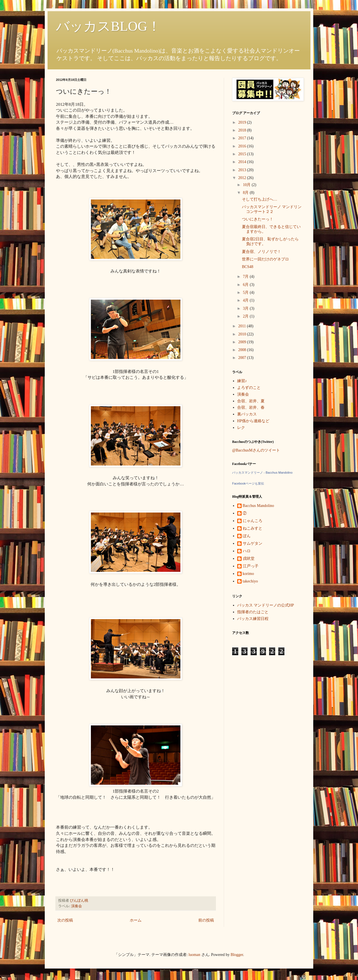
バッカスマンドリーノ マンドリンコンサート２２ (272, 209)
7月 (246, 277)
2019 (243, 122)
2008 (243, 350)
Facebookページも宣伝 (248, 483)
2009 (243, 342)
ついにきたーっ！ (258, 219)
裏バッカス (247, 414)
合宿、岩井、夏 (251, 401)
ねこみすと (253, 528)
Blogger (237, 955)
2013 (243, 170)
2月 (246, 316)
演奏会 (76, 906)
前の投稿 (206, 920)
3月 (246, 308)
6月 (246, 285)
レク (241, 428)
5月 (246, 292)
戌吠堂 (249, 559)
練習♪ (242, 381)
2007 (243, 358)
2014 (243, 162)
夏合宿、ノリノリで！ (262, 252)
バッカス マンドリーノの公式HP (266, 605)
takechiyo (250, 581)
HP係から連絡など (253, 421)
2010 (243, 334)
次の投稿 (65, 920)
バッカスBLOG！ (108, 26)
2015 (243, 154)
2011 (243, 326)
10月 (247, 185)
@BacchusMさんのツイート (256, 450)
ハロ (247, 551)
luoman (194, 955)
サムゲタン (253, 543)
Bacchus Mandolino (258, 506)
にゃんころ (253, 521)
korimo (248, 574)
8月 (246, 193)
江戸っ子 (251, 566)
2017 (243, 138)
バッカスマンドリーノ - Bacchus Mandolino (262, 473)
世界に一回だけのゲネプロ (265, 259)
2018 (243, 130)
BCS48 (248, 267)
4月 (246, 300)
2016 (243, 146)
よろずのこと (249, 388)
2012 (243, 178)
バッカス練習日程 (253, 619)
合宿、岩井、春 (251, 407)
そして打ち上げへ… (260, 199)
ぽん (247, 536)
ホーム (136, 920)
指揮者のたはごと (253, 612)
